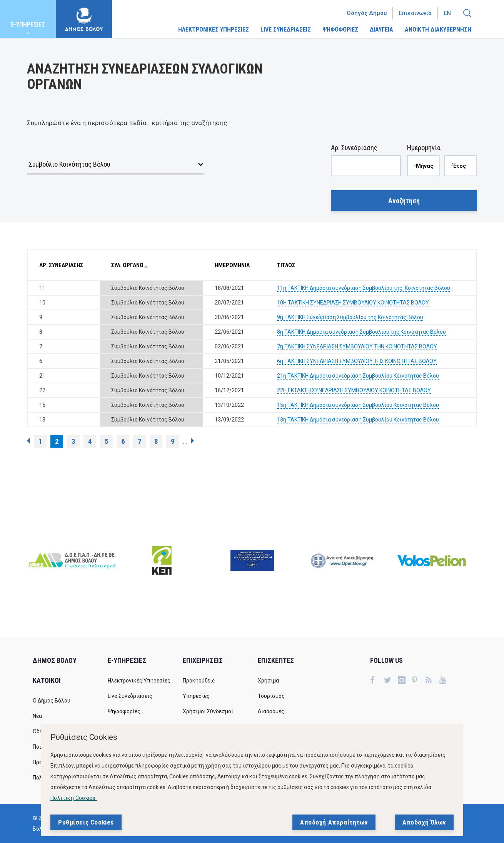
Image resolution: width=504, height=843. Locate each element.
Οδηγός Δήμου (367, 13)
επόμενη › (192, 441)
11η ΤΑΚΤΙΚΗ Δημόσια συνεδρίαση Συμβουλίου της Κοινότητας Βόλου (364, 288)
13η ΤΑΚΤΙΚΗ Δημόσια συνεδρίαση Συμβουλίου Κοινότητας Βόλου (358, 420)
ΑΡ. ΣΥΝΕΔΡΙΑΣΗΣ (61, 265)
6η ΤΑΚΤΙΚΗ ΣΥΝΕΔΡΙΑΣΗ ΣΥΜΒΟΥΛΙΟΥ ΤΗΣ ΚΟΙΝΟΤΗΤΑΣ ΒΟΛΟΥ (357, 361)
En (447, 13)
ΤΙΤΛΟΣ (286, 265)
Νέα (37, 716)
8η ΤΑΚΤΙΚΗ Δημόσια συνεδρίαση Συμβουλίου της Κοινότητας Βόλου (361, 332)
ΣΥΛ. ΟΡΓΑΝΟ (130, 265)
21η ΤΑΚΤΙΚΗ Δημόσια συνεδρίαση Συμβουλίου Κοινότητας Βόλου (358, 376)
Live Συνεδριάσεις (130, 696)
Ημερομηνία (424, 148)
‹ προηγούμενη (28, 441)
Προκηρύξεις (199, 681)
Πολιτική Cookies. (74, 800)
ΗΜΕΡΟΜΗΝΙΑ (232, 265)
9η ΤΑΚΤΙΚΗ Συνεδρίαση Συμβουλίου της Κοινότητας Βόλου (350, 317)
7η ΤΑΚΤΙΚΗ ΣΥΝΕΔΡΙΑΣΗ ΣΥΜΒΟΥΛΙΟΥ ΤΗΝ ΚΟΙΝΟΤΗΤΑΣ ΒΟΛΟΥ (357, 346)
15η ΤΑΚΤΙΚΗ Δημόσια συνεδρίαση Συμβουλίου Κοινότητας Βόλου (358, 405)
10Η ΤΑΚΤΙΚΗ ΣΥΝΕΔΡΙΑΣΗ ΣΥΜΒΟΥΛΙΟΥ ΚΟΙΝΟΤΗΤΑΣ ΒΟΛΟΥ (353, 303)
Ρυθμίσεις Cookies (86, 824)
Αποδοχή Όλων (424, 824)
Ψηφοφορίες (124, 711)
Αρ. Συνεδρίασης (354, 148)
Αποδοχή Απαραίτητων (334, 824)
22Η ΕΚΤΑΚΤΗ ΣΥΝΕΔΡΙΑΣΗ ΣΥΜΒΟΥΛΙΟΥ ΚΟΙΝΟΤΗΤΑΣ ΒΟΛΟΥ (354, 390)
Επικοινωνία (415, 13)
